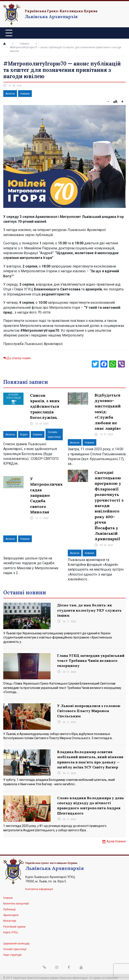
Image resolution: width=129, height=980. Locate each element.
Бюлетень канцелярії (16, 904)
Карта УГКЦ (10, 932)
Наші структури (12, 955)
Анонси (10, 94)
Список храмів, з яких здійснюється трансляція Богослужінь (45, 406)
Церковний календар (16, 944)
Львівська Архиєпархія (51, 16)
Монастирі (10, 921)
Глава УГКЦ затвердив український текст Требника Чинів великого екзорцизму (91, 661)
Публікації (9, 909)
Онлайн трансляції (15, 949)
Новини (25, 44)
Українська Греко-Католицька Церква (61, 11)
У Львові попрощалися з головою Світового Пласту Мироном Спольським (89, 711)
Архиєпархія (11, 915)
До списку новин (17, 358)
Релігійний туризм (14, 927)
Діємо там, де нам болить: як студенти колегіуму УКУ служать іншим (89, 610)
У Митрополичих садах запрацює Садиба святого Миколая (46, 495)
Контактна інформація (39, 889)
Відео (24, 435)
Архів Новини (116, 841)
